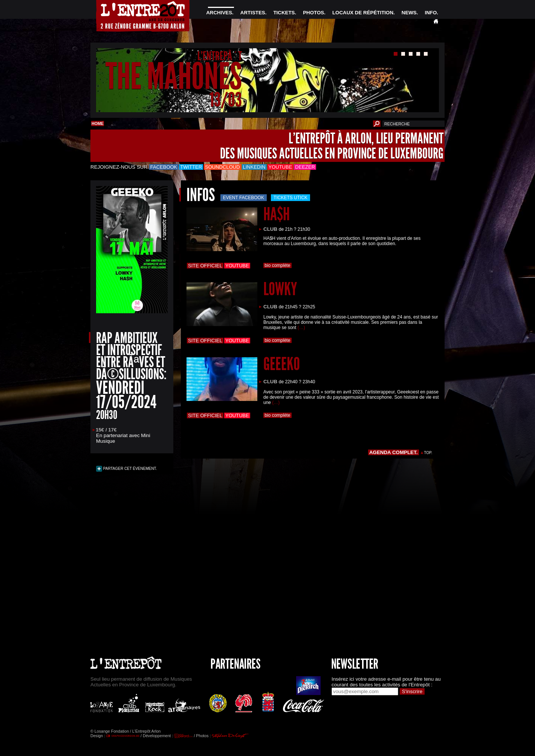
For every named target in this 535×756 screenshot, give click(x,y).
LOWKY (280, 289)
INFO (431, 13)
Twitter (191, 167)
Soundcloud (222, 167)
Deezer (305, 167)
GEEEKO (282, 364)
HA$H (277, 214)
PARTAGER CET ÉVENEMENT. (129, 469)
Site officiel (205, 266)
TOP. (428, 453)
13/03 (226, 100)
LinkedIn (254, 167)
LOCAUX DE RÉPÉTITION (363, 13)
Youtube (280, 167)
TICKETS (284, 13)
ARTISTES (253, 13)
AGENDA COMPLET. (394, 452)
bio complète (277, 265)
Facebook (164, 167)
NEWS (409, 13)
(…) (301, 328)
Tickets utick (290, 198)
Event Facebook (244, 198)
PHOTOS (313, 13)
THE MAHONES (174, 77)
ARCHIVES (219, 13)
